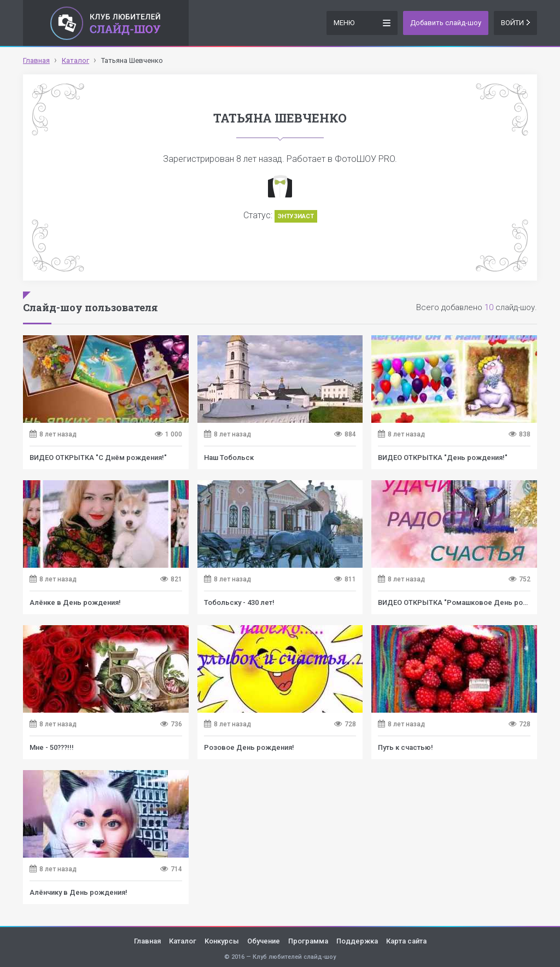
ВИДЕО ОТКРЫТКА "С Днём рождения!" (98, 458)
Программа (308, 941)
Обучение (264, 941)
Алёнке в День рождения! (75, 602)
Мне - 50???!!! (52, 747)
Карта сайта (406, 941)
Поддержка (357, 941)
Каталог (183, 941)
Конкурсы (222, 941)
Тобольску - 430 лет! (239, 602)
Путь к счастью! (406, 747)
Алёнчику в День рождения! (78, 892)
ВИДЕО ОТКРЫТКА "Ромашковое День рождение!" (466, 602)
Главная (147, 941)
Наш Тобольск (229, 458)
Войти (515, 23)
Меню (362, 22)
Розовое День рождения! (249, 747)
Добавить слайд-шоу (446, 23)
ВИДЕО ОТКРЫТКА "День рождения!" (443, 458)
